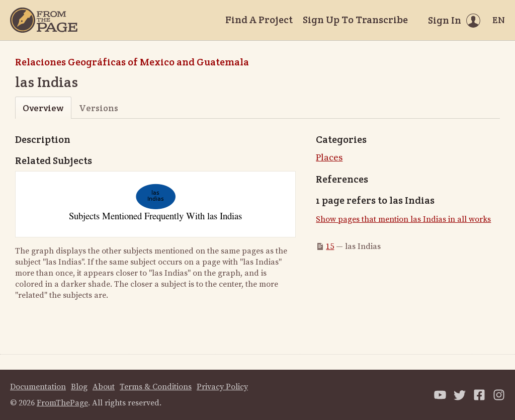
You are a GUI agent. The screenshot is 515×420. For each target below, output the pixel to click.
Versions (99, 108)
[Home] (44, 20)
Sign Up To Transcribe (355, 20)
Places (329, 158)
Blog (79, 387)
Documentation (38, 387)
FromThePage (62, 403)
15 (330, 246)
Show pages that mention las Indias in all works (403, 219)
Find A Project (259, 20)
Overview (43, 108)
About (104, 387)
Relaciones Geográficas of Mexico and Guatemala (132, 62)
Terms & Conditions (156, 387)
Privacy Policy (222, 387)
